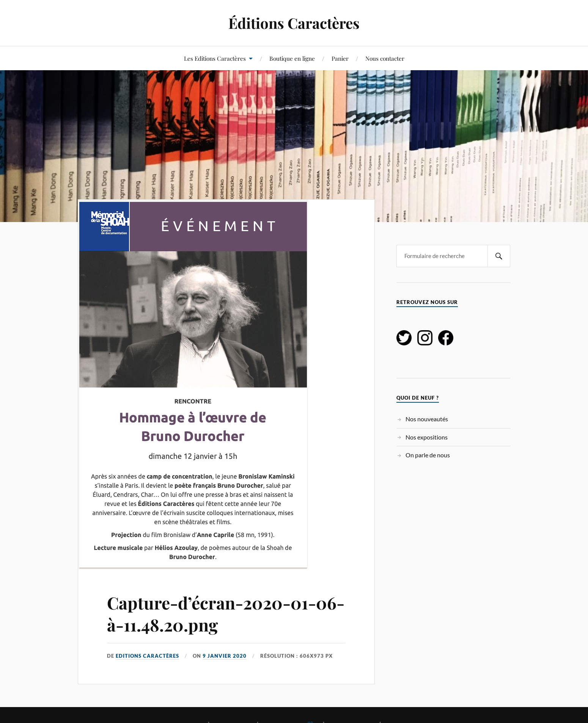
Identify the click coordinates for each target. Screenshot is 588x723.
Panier (340, 58)
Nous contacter (385, 58)
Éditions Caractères (294, 23)
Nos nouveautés (427, 419)
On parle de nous (428, 455)
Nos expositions (427, 437)
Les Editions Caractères (215, 58)
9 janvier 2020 (225, 656)
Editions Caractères (147, 656)
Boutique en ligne (292, 58)
